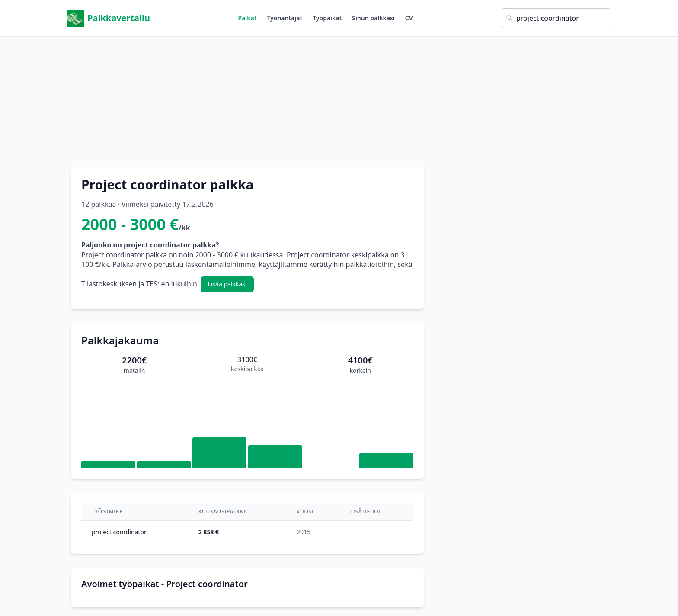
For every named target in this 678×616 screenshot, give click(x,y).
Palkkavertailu (108, 18)
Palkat (248, 18)
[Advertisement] (339, 97)
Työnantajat (285, 18)
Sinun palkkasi (373, 18)
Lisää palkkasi (227, 284)
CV (409, 18)
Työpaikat (327, 18)
